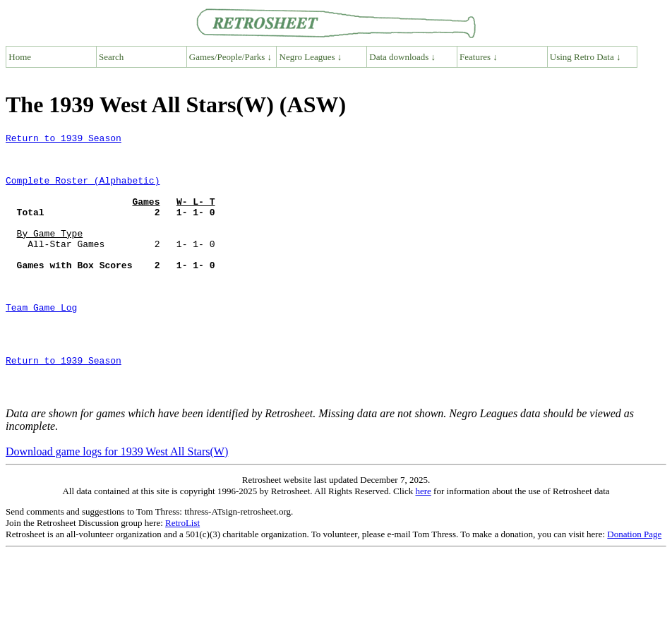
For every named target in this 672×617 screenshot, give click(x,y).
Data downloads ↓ (402, 57)
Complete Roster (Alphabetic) (83, 191)
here (423, 544)
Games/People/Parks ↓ (230, 57)
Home (20, 57)
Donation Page (634, 587)
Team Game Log (41, 343)
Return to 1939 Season (64, 140)
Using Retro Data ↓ (586, 57)
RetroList (182, 576)
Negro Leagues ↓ (311, 57)
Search (111, 57)
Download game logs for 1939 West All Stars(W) (117, 504)
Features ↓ (479, 57)
